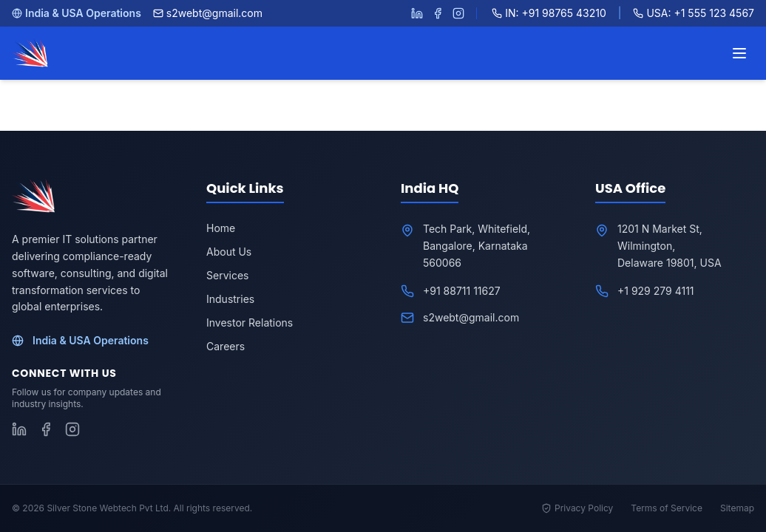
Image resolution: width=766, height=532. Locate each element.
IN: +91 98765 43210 (549, 13)
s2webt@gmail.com (208, 13)
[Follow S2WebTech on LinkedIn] (417, 13)
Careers (226, 346)
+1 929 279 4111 (656, 291)
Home (221, 228)
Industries (230, 299)
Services (227, 275)
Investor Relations (250, 323)
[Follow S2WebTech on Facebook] (438, 13)
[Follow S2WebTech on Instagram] (458, 13)
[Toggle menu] (739, 53)
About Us (229, 252)
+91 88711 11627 (462, 291)
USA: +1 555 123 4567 (694, 13)
